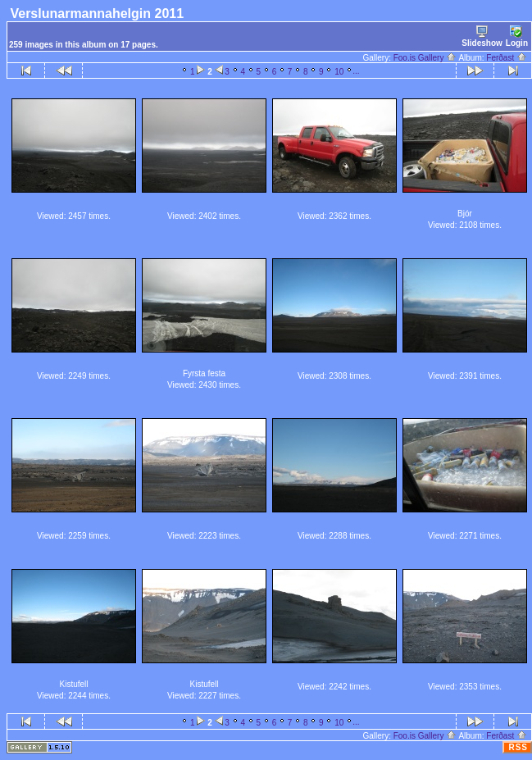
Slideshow (482, 36)
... (356, 71)
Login (517, 36)
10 (339, 72)
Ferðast (507, 58)
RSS (518, 747)
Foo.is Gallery (425, 58)
